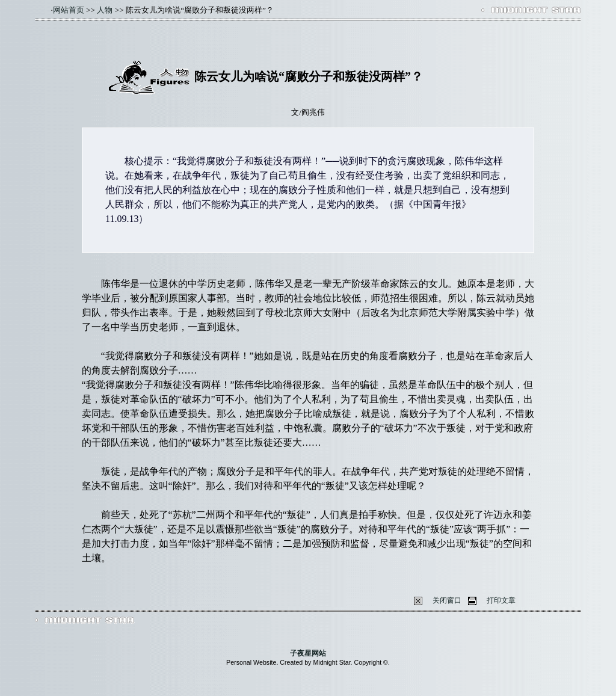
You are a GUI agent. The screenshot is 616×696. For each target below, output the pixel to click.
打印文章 (501, 600)
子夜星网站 (308, 653)
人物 (105, 10)
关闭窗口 (447, 600)
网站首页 (69, 10)
